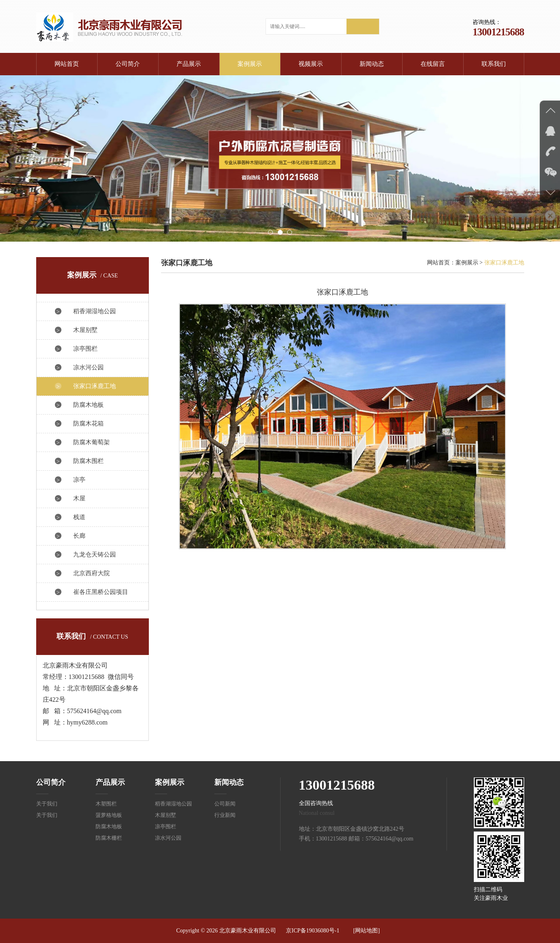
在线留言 (433, 64)
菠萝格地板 (109, 815)
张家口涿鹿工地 (95, 386)
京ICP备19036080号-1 (313, 931)
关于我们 (47, 804)
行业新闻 (225, 815)
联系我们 (494, 64)
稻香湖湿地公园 (95, 311)
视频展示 (311, 64)
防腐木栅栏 (109, 838)
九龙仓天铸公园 (95, 554)
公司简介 (128, 64)
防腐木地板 (88, 405)
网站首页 (67, 64)
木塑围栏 (106, 804)
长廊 (79, 536)
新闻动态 (372, 64)
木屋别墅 (85, 330)
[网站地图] (367, 931)
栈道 (79, 517)
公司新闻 (225, 804)
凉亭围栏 (85, 349)
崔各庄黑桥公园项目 (101, 592)
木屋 (79, 498)
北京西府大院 (92, 573)
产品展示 (189, 64)
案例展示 (250, 64)
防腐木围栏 (88, 461)
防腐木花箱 (88, 423)
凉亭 (79, 480)
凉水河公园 (88, 367)
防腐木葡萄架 (92, 442)
